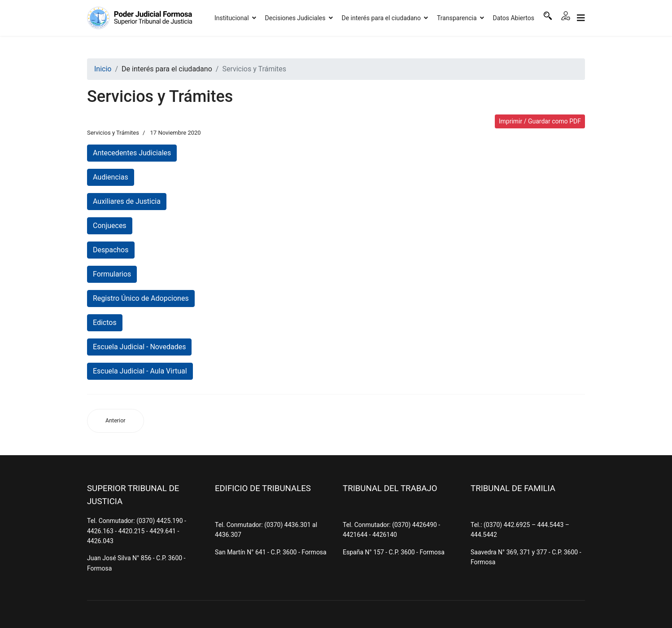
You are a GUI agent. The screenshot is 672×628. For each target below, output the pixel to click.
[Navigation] (581, 18)
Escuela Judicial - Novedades (139, 347)
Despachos (111, 250)
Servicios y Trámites (113, 133)
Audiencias (111, 177)
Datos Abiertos (514, 18)
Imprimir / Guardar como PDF (540, 121)
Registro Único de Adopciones (141, 298)
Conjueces (110, 226)
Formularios (112, 274)
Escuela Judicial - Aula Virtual (140, 371)
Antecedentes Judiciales (132, 153)
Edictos (105, 323)
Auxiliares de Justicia (127, 201)
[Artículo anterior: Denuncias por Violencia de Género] (116, 421)
